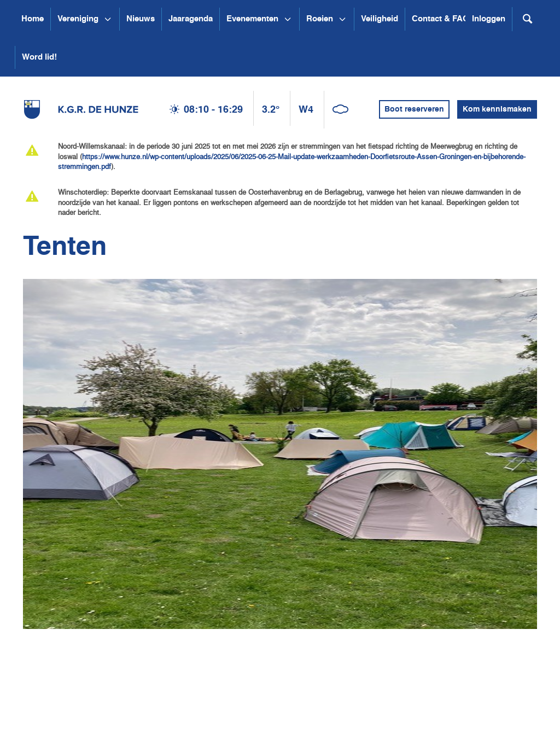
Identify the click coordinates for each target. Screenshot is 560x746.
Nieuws (141, 19)
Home (33, 19)
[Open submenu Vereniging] (108, 19)
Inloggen (489, 19)
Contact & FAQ (441, 19)
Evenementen (252, 19)
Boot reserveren (414, 109)
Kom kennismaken (497, 109)
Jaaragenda (191, 19)
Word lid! (39, 57)
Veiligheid (380, 19)
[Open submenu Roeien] (342, 19)
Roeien (320, 19)
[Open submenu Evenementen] (288, 19)
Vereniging (78, 19)
